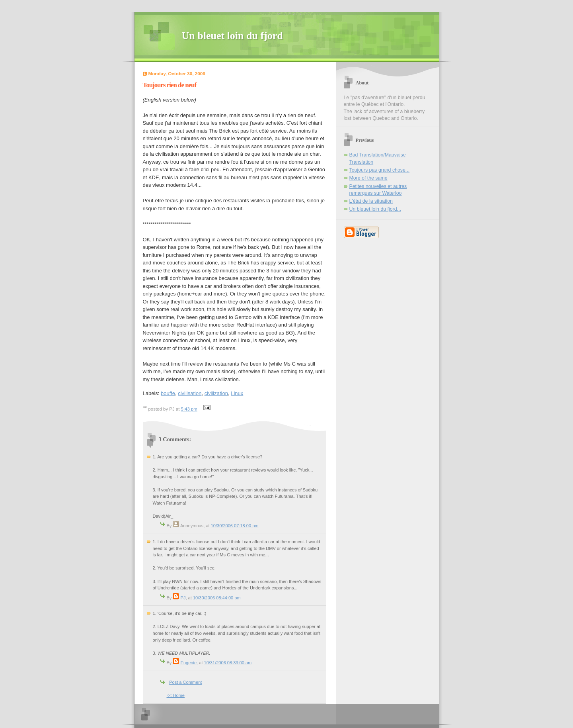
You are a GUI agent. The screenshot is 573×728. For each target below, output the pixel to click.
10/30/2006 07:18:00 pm (235, 526)
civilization (216, 393)
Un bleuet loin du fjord (232, 36)
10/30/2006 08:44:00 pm (217, 598)
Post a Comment (185, 682)
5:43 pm (189, 409)
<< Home (176, 695)
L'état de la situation (371, 201)
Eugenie (189, 663)
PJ (183, 598)
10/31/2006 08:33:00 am (228, 663)
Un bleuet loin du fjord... (375, 209)
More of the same (368, 178)
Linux (237, 393)
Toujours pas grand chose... (380, 170)
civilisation (190, 393)
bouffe (168, 393)
